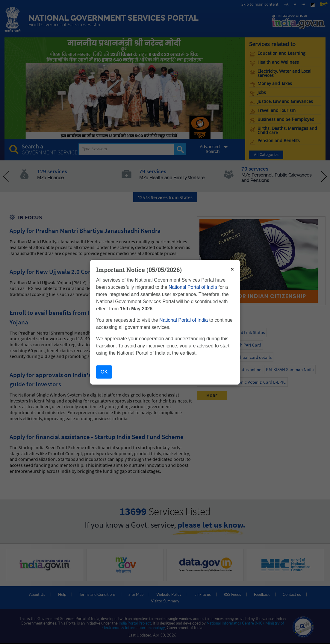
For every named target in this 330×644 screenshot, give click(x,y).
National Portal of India (193, 287)
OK (104, 372)
